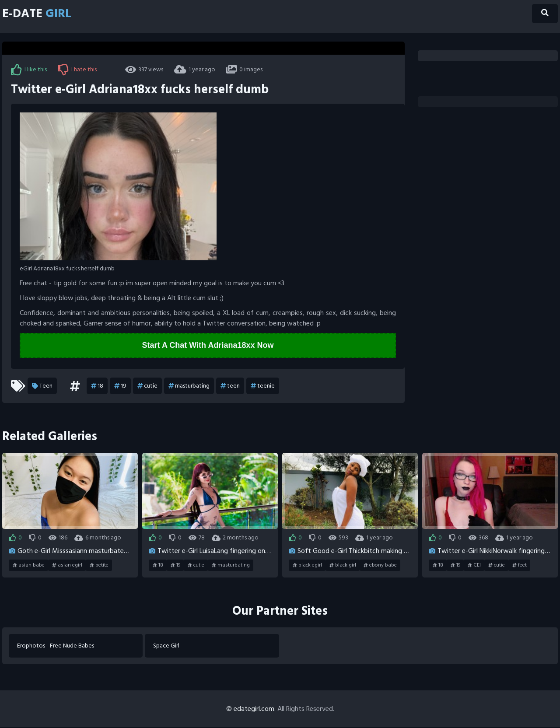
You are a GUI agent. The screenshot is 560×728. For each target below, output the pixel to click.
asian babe (29, 566)
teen (230, 386)
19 (120, 386)
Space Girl (167, 646)
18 (97, 386)
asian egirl (67, 566)
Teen (42, 386)
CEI (474, 566)
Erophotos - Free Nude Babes (56, 646)
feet (520, 566)
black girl (343, 566)
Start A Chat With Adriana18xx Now (208, 346)
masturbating (189, 386)
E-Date (40, 14)
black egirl (307, 566)
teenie (263, 386)
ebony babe (380, 566)
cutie (147, 386)
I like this (29, 70)
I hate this (77, 70)
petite (99, 566)
